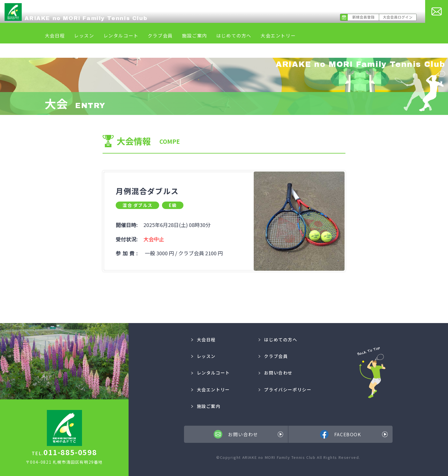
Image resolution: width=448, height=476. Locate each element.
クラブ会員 (160, 35)
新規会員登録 (363, 17)
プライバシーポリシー (285, 390)
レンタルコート (121, 35)
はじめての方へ (234, 35)
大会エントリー (278, 35)
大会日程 (55, 35)
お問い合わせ (276, 373)
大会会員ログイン (398, 17)
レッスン (84, 35)
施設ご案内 (195, 35)
